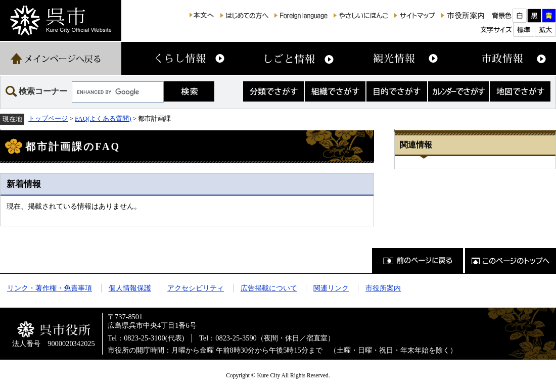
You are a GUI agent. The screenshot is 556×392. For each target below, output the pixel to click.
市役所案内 (383, 288)
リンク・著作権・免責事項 (50, 288)
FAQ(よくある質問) (103, 118)
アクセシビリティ (196, 288)
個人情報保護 (130, 288)
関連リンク (331, 288)
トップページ (48, 118)
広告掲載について (269, 288)
